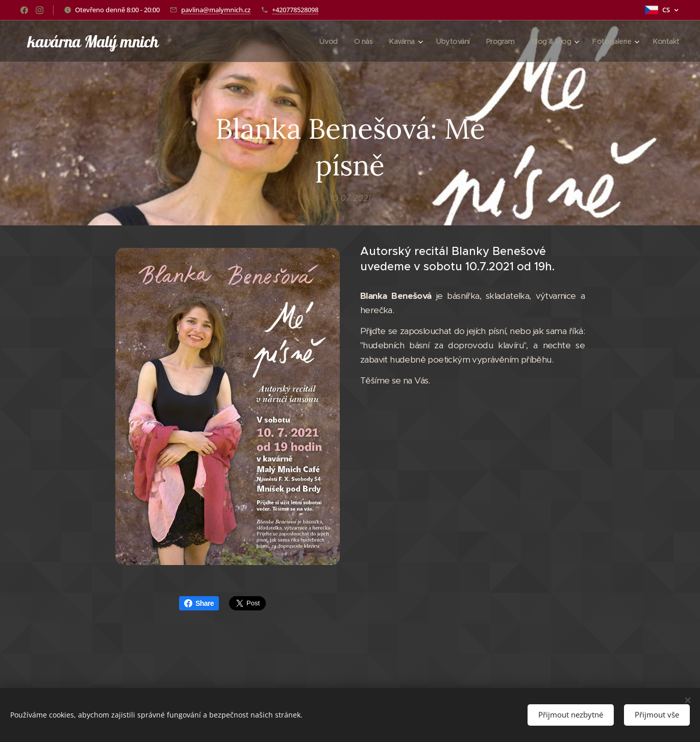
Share (199, 603)
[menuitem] (317, 41)
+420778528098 (295, 10)
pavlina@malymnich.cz (216, 10)
